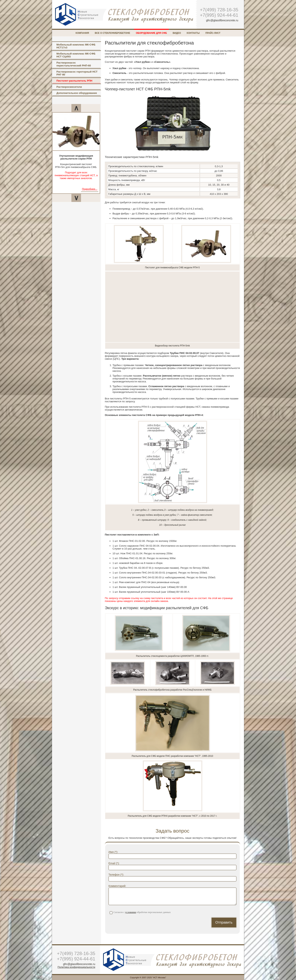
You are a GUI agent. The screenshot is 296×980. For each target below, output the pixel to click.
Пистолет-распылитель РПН (74, 81)
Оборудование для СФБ (151, 33)
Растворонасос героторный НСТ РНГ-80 (77, 73)
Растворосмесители (69, 87)
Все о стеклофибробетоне (112, 33)
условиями (131, 912)
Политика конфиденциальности (76, 967)
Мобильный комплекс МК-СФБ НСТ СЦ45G (76, 55)
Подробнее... (90, 189)
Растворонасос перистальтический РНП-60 (74, 64)
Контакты (193, 33)
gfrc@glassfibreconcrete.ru (222, 20)
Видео (177, 33)
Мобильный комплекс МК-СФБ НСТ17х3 (76, 46)
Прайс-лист (213, 33)
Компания (82, 33)
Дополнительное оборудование (77, 93)
